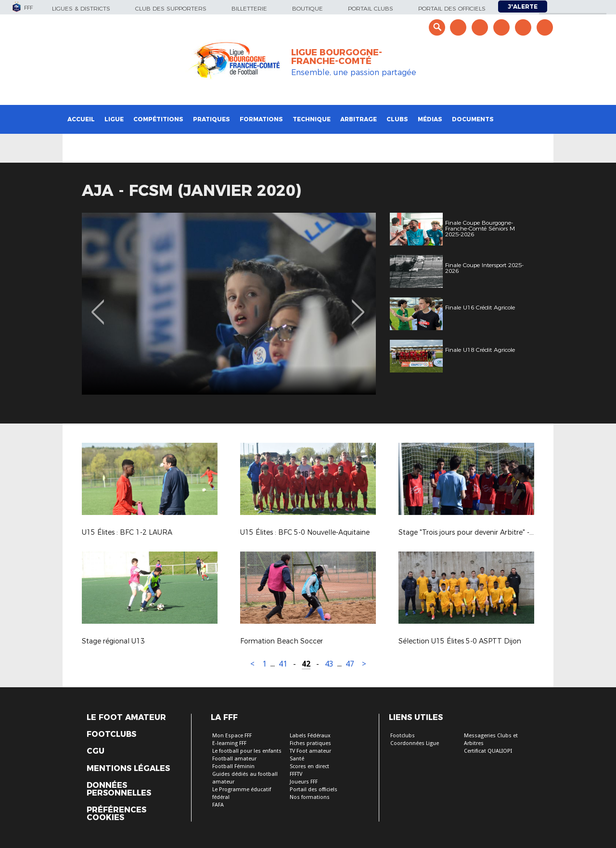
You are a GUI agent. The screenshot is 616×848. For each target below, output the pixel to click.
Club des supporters (171, 8)
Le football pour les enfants (247, 751)
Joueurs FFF (304, 782)
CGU (96, 751)
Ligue (114, 119)
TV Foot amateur (310, 751)
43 (329, 664)
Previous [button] (98, 305)
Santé (297, 759)
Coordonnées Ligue (415, 743)
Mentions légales (128, 769)
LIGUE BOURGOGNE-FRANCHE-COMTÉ (337, 57)
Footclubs (111, 734)
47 (350, 664)
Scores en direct (309, 766)
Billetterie (249, 8)
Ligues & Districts (81, 8)
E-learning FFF (229, 743)
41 (283, 664)
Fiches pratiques (310, 743)
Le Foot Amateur (126, 718)
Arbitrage (359, 119)
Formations (261, 119)
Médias (430, 119)
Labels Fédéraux (310, 736)
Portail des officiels (452, 8)
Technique (312, 119)
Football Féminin (233, 766)
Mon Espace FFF (232, 736)
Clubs (397, 119)
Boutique (308, 8)
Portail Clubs (371, 8)
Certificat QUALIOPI (488, 751)
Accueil (81, 119)
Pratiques (212, 119)
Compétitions (158, 119)
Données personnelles (119, 789)
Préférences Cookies (116, 814)
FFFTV (296, 774)
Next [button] (358, 305)
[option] (229, 304)
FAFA (218, 805)
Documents (473, 119)
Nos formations (310, 797)
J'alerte (523, 6)
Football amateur (234, 759)
